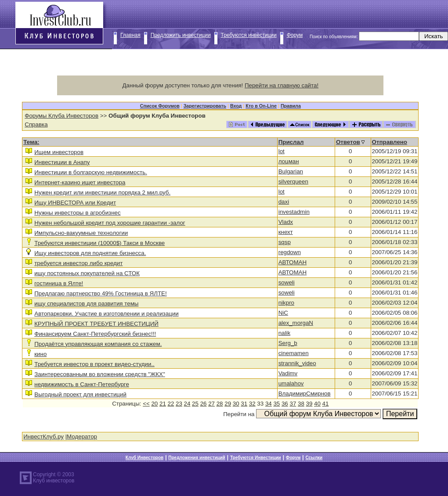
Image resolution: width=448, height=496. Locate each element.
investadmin (294, 212)
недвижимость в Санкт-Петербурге (82, 384)
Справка (36, 124)
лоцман (289, 161)
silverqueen (293, 182)
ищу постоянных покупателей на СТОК (87, 273)
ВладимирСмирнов (305, 394)
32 (252, 404)
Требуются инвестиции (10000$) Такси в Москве (99, 243)
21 (163, 404)
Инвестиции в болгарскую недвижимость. (91, 172)
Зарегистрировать (205, 106)
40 (317, 404)
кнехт (286, 232)
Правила (291, 106)
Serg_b (288, 343)
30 (236, 404)
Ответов (348, 142)
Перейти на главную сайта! (282, 85)
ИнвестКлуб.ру (43, 437)
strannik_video (297, 363)
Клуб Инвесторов (145, 458)
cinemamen (294, 353)
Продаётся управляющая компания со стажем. (98, 344)
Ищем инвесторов (59, 152)
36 (285, 404)
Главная (130, 35)
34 (269, 404)
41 (326, 404)
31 (244, 404)
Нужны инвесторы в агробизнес (77, 213)
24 (187, 404)
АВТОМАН (293, 262)
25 (195, 404)
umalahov (291, 383)
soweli (287, 282)
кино (40, 354)
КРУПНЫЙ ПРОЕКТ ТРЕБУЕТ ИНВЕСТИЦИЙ (96, 324)
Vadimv (288, 373)
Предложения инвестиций (197, 458)
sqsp (285, 242)
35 (276, 404)
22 (171, 404)
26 (204, 404)
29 (228, 404)
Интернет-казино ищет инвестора (80, 182)
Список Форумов (160, 106)
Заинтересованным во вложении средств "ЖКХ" (99, 374)
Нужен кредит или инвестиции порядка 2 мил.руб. (102, 192)
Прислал (291, 142)
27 (211, 404)
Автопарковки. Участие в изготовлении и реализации (106, 314)
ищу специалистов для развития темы (86, 304)
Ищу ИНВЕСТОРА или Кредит (75, 203)
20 (154, 404)
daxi (284, 202)
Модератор (82, 437)
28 (220, 404)
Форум (295, 35)
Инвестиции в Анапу (62, 162)
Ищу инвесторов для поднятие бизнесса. (90, 253)
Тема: (31, 142)
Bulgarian (291, 171)
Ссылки (314, 458)
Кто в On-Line (261, 106)
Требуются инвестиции (249, 35)
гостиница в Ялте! (59, 283)
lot (282, 151)
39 (309, 404)
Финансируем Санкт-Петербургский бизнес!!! (95, 334)
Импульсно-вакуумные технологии (81, 233)
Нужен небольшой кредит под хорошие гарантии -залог (110, 223)
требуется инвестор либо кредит (78, 263)
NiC (283, 313)
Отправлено (390, 142)
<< (146, 404)
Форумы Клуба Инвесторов (61, 116)
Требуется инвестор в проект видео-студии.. (94, 364)
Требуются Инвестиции (256, 458)
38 (301, 404)
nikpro (286, 303)
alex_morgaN (296, 323)
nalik (284, 333)
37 (293, 404)
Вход (236, 106)
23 (179, 404)
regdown (290, 252)
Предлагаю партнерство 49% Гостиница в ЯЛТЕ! (100, 293)
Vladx (286, 222)
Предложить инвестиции (181, 35)
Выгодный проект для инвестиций (80, 394)
